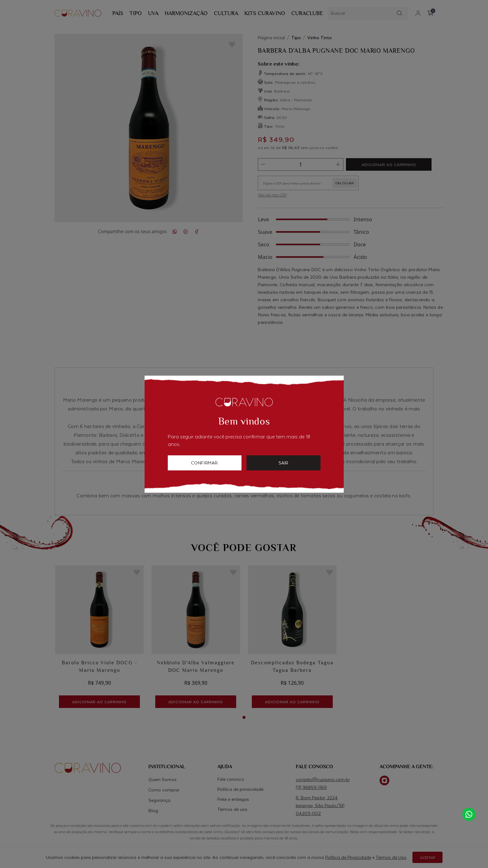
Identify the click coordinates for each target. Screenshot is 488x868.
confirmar (204, 463)
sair (283, 463)
